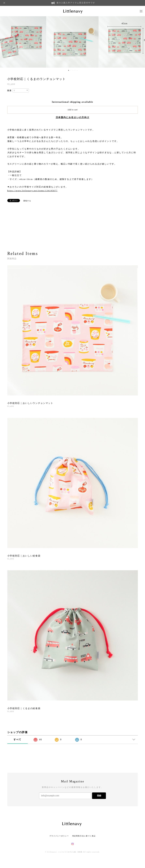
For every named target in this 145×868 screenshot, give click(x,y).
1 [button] (69, 70)
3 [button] (73, 70)
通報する (27, 201)
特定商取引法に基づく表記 (84, 836)
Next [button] (140, 42)
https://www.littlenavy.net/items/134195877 (33, 191)
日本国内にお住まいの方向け (73, 117)
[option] (72, 42)
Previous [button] (5, 42)
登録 (99, 796)
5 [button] (77, 70)
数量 (10, 91)
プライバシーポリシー (59, 836)
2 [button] (71, 70)
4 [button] (75, 70)
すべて (17, 740)
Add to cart (72, 110)
